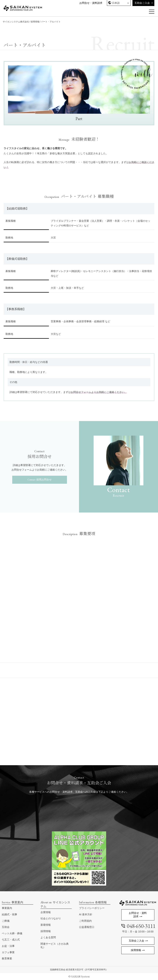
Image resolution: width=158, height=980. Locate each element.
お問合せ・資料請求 (91, 3)
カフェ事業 (8, 952)
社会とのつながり (51, 918)
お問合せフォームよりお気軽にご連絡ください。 (99, 392)
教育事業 (7, 959)
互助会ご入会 (142, 3)
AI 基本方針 (86, 914)
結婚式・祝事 (9, 914)
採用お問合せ (44, 480)
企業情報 (46, 912)
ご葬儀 (6, 921)
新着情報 (46, 925)
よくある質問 (48, 937)
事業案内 (7, 908)
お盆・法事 (8, 946)
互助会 (6, 927)
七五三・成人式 (11, 940)
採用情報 (35, 22)
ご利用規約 (85, 921)
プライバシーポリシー (92, 908)
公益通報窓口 (87, 927)
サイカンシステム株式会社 (16, 22)
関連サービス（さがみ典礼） (55, 946)
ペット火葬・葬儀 (12, 933)
